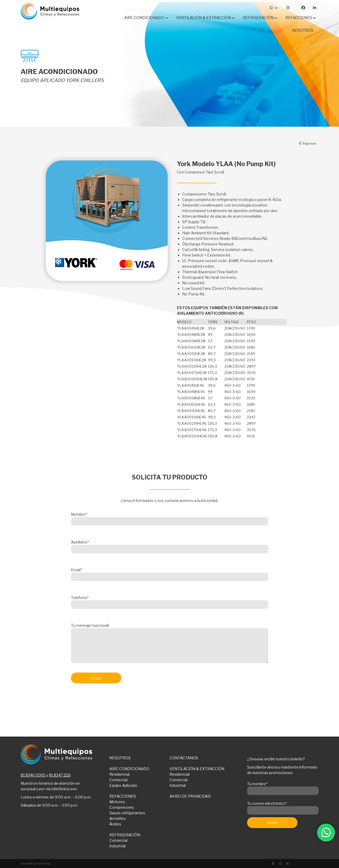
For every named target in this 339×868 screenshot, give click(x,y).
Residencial (119, 774)
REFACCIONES (123, 796)
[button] (235, 194)
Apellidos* (170, 546)
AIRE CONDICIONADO (129, 769)
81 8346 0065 (33, 775)
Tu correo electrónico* (283, 807)
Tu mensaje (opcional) (170, 643)
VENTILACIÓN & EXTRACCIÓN (197, 769)
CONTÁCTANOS (184, 758)
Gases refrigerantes (127, 813)
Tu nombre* (283, 787)
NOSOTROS (120, 758)
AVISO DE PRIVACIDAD (190, 796)
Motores (117, 802)
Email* (170, 573)
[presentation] (111, 701)
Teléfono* (170, 601)
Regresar (308, 143)
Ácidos (115, 824)
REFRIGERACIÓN (125, 835)
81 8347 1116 (60, 775)
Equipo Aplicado (123, 785)
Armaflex (118, 818)
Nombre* (170, 518)
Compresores (122, 807)
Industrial (178, 785)
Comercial (118, 780)
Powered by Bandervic (36, 864)
